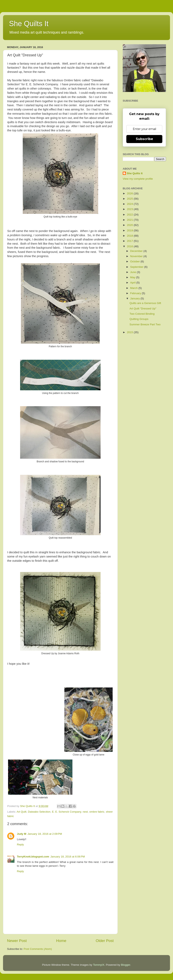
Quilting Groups (139, 319)
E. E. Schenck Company (66, 812)
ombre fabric (97, 812)
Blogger (126, 965)
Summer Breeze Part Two (145, 324)
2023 (130, 209)
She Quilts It (29, 24)
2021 (130, 220)
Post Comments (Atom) (38, 949)
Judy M (22, 834)
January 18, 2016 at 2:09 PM (45, 834)
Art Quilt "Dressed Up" (143, 309)
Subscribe (144, 139)
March (134, 288)
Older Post (105, 941)
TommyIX (99, 965)
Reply (20, 844)
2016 (130, 246)
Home (61, 941)
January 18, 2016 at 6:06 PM (68, 857)
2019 (130, 230)
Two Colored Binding (142, 314)
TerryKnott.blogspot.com (33, 857)
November (137, 256)
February (136, 293)
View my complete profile (138, 179)
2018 (130, 236)
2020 (130, 225)
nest (85, 812)
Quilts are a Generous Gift (145, 303)
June (133, 272)
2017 (130, 241)
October (135, 261)
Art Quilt (22, 812)
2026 (130, 193)
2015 (130, 332)
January (135, 298)
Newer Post (17, 941)
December (137, 251)
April (133, 283)
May (133, 277)
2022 (130, 215)
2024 (130, 204)
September (137, 267)
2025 (130, 199)
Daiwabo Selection (39, 812)
